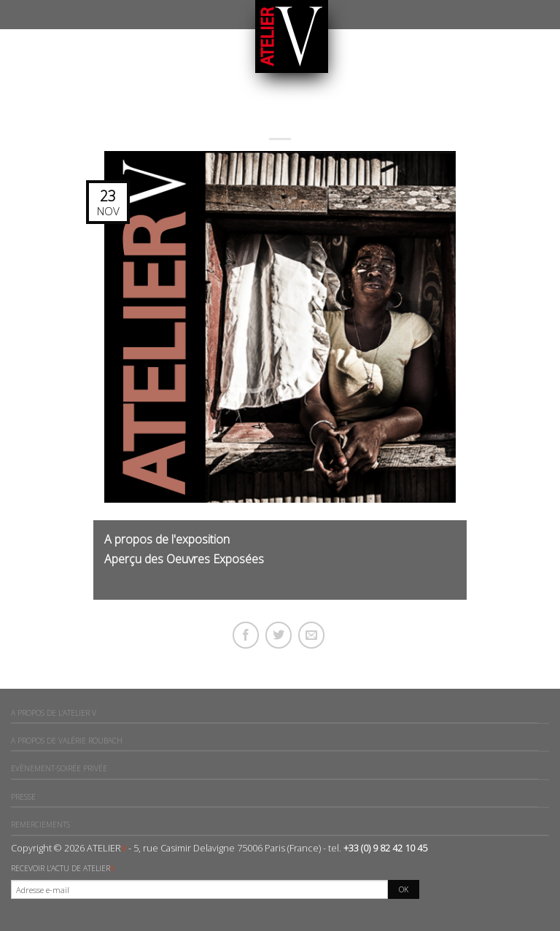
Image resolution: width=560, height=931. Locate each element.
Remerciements (40, 824)
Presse (23, 797)
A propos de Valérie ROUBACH (67, 741)
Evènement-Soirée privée (59, 768)
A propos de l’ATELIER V (54, 713)
